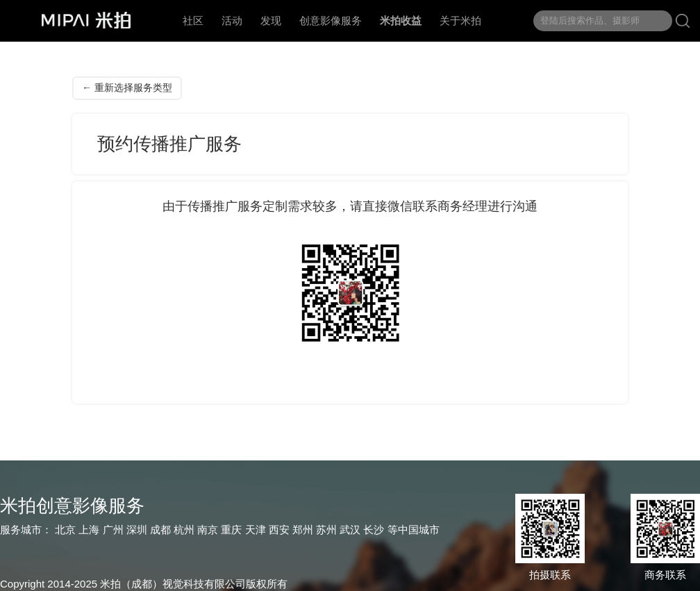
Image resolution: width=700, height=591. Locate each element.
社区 (193, 20)
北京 (65, 530)
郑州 (301, 530)
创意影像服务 (331, 20)
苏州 (325, 530)
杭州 (183, 530)
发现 (271, 20)
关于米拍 (460, 20)
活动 (232, 20)
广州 (111, 530)
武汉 (349, 530)
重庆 (230, 530)
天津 (253, 530)
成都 (159, 530)
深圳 (135, 530)
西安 (278, 530)
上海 (87, 530)
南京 (206, 530)
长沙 (372, 530)
